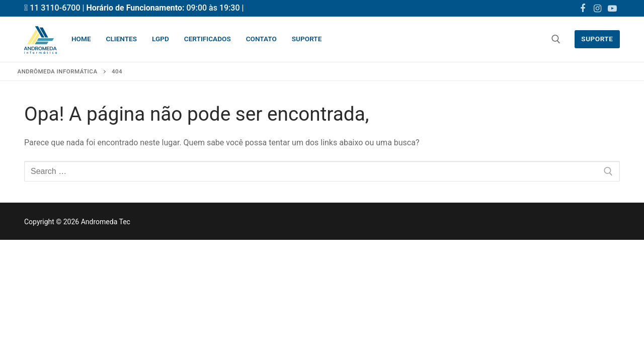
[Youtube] (612, 9)
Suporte (597, 39)
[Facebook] (583, 9)
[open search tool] (556, 39)
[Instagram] (598, 9)
